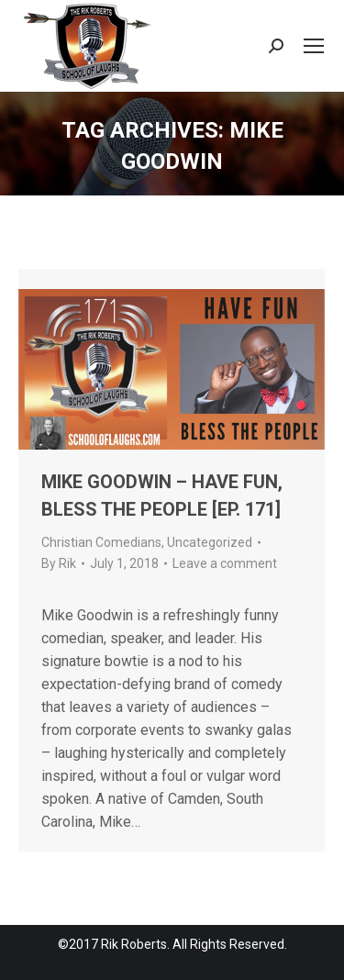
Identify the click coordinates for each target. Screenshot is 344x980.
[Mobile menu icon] (314, 46)
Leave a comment (225, 563)
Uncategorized (210, 542)
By (59, 563)
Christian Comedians (101, 542)
